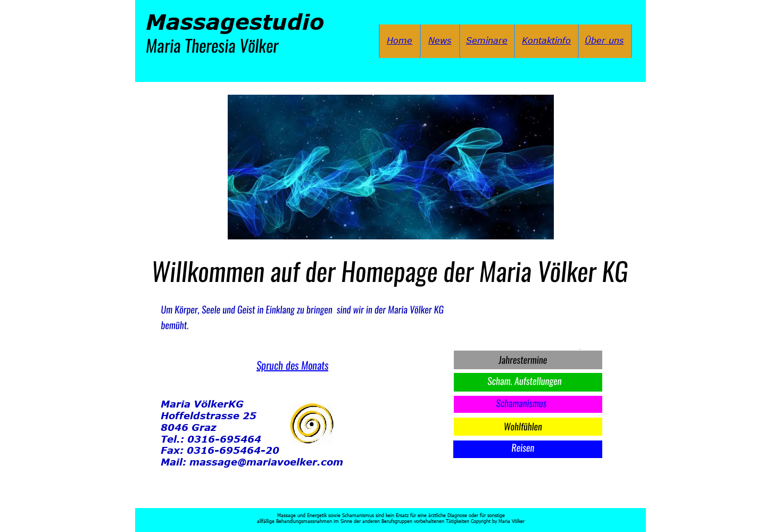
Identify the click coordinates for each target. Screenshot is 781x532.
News (440, 40)
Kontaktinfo (546, 40)
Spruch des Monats (292, 365)
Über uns (604, 40)
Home (400, 40)
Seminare (487, 40)
